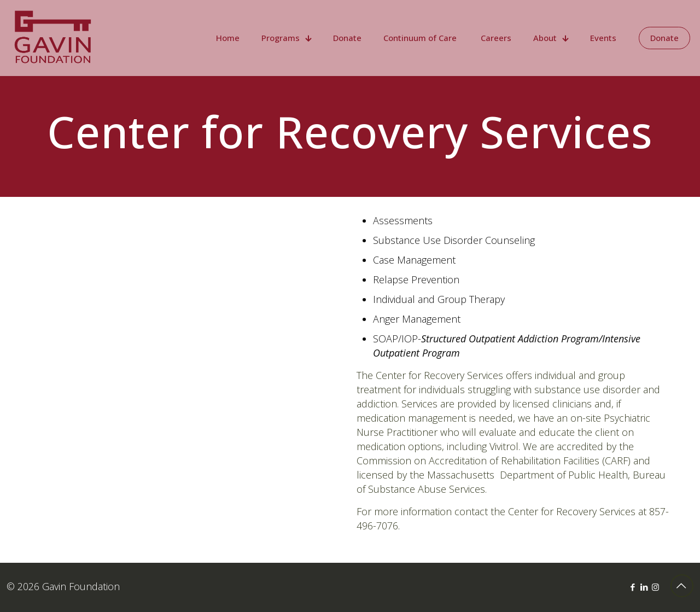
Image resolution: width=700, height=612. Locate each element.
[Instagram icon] (655, 587)
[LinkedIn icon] (644, 587)
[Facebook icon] (632, 587)
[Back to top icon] (682, 586)
